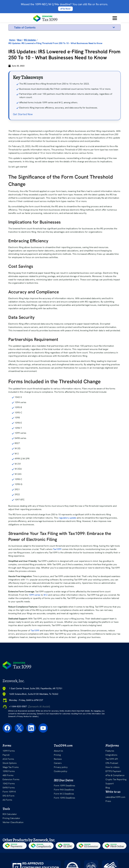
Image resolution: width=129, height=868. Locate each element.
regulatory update (67, 518)
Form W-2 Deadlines (64, 794)
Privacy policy (61, 767)
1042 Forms (9, 784)
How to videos (113, 767)
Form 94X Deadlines (64, 790)
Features (110, 751)
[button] (114, 27)
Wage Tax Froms (11, 767)
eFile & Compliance (115, 775)
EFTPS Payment (113, 771)
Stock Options (10, 763)
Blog (108, 788)
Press (108, 801)
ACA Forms (8, 759)
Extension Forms (11, 779)
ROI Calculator (10, 814)
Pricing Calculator (11, 818)
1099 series (35, 595)
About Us (58, 751)
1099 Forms (9, 751)
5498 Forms (9, 788)
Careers (58, 763)
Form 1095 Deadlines (64, 798)
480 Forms (8, 775)
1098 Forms (9, 771)
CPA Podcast (112, 763)
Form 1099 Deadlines (64, 786)
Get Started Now (23, 114)
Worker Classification (13, 822)
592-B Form (9, 796)
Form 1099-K (9, 792)
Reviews (58, 759)
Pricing (57, 755)
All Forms (7, 800)
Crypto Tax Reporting (116, 779)
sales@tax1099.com (115, 797)
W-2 (46, 595)
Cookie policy (61, 771)
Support (110, 784)
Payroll (6, 755)
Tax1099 (57, 549)
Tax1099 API (112, 759)
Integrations (111, 755)
